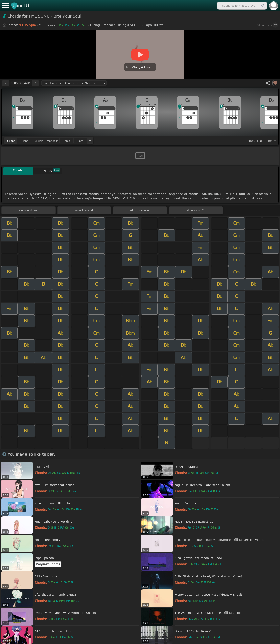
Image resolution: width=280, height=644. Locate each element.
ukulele (39, 141)
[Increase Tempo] (36, 83)
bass (80, 141)
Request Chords (48, 564)
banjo (66, 141)
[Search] (263, 6)
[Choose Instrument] (90, 141)
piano (25, 141)
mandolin (53, 141)
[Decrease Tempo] (5, 83)
